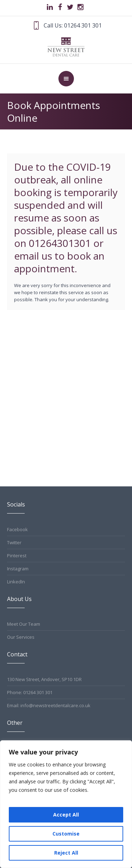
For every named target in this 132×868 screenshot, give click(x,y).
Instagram (18, 569)
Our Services (21, 637)
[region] (66, 804)
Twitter (14, 542)
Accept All (66, 815)
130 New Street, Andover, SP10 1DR (44, 679)
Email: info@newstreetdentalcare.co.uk (49, 705)
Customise (66, 834)
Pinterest (17, 556)
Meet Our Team (24, 624)
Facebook (17, 529)
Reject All (66, 853)
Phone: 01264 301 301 (30, 692)
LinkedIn (16, 582)
